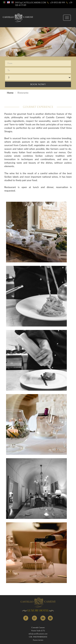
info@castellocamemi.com (31, 3)
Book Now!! (38, 84)
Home (10, 93)
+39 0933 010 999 (56, 3)
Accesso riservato (38, 640)
